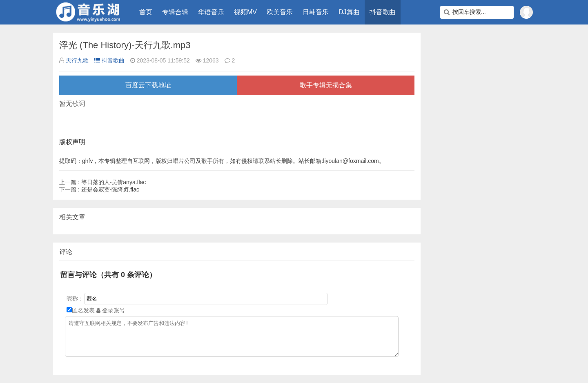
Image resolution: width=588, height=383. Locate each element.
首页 (146, 12)
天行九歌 (77, 60)
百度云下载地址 (148, 85)
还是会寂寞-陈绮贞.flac (99, 189)
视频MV (245, 12)
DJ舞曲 (349, 12)
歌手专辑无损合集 (326, 85)
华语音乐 (211, 12)
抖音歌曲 (383, 12)
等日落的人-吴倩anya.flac (102, 182)
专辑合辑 (175, 12)
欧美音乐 (280, 12)
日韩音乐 (316, 12)
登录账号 (111, 310)
